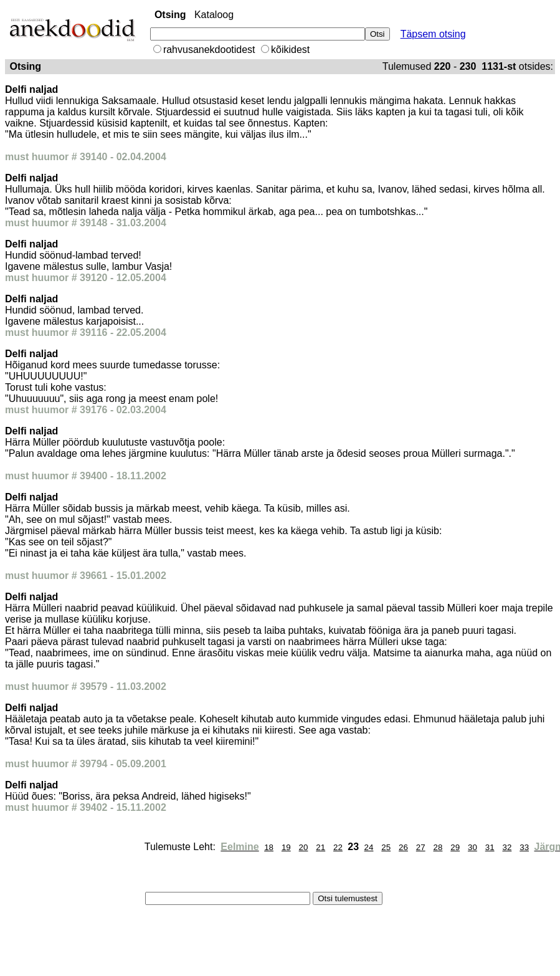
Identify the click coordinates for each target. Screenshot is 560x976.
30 (472, 847)
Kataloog (214, 15)
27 (421, 847)
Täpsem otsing (433, 34)
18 (269, 847)
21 (320, 847)
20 (304, 847)
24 (369, 847)
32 (507, 847)
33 (524, 847)
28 (438, 847)
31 (490, 847)
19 (286, 847)
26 (403, 847)
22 (338, 847)
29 (455, 847)
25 (386, 847)
